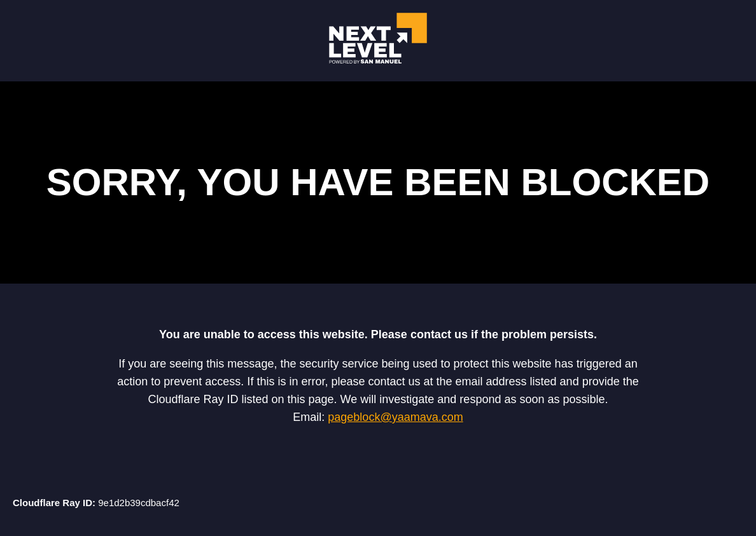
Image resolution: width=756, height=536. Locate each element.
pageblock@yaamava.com (395, 417)
